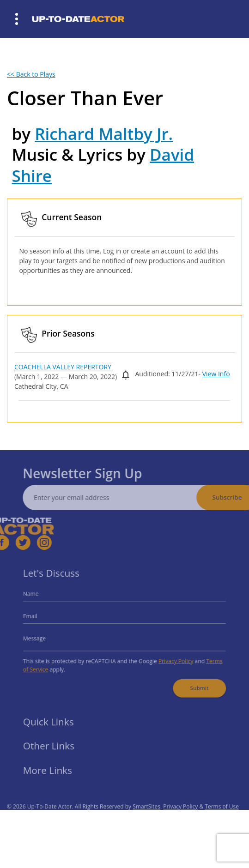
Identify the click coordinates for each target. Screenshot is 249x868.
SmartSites (146, 816)
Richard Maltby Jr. (104, 134)
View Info (216, 374)
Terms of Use (222, 816)
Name (40, 598)
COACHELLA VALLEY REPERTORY (63, 367)
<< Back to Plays (31, 74)
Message (43, 638)
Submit (192, 682)
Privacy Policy (171, 658)
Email (40, 618)
